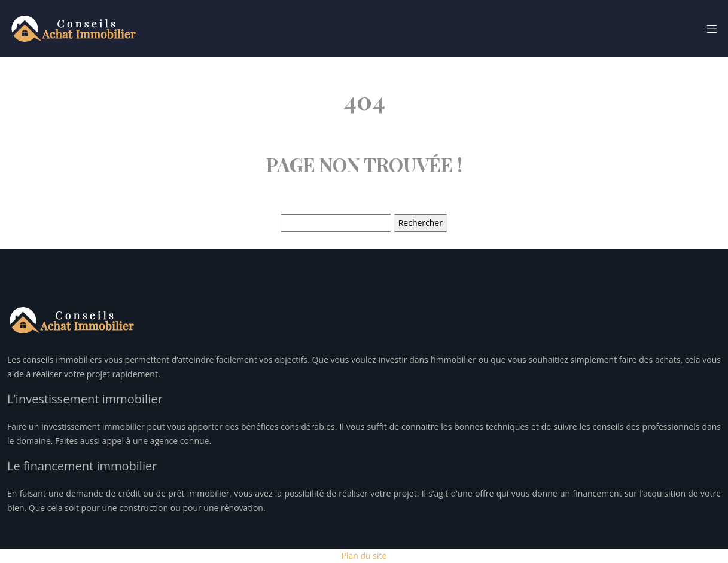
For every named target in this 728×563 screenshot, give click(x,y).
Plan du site (364, 556)
